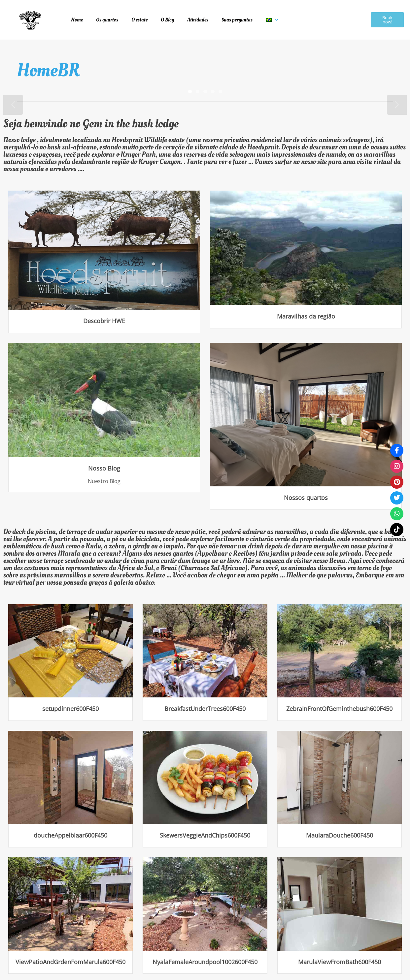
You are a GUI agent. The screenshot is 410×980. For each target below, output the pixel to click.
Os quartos (107, 20)
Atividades (198, 20)
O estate (139, 20)
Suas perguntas (237, 20)
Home (77, 20)
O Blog (167, 20)
